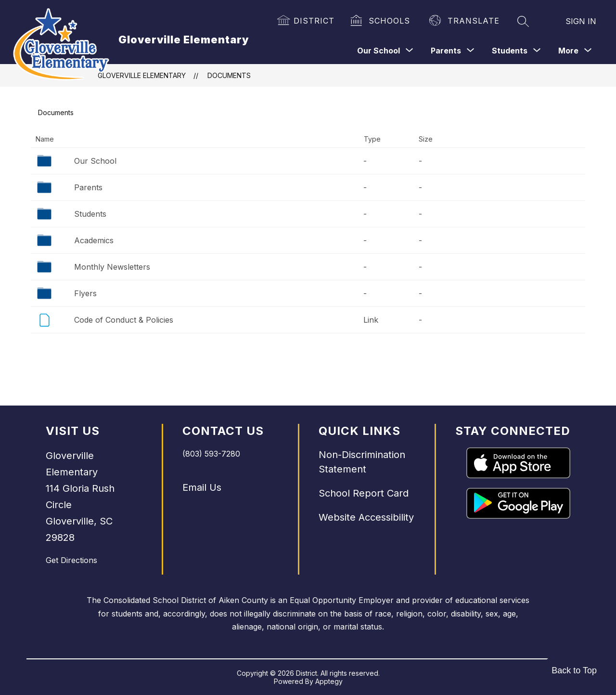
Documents (229, 75)
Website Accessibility (366, 517)
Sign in (581, 21)
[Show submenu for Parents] (446, 51)
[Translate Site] (465, 21)
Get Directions (71, 560)
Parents (88, 187)
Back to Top (574, 670)
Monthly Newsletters (112, 267)
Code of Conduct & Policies (124, 320)
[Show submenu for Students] (510, 51)
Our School (95, 161)
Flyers (85, 293)
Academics (94, 240)
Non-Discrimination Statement (362, 462)
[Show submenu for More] (568, 51)
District (314, 21)
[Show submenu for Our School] (379, 51)
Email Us (202, 487)
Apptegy (329, 681)
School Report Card (364, 493)
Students (90, 214)
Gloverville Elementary (142, 75)
